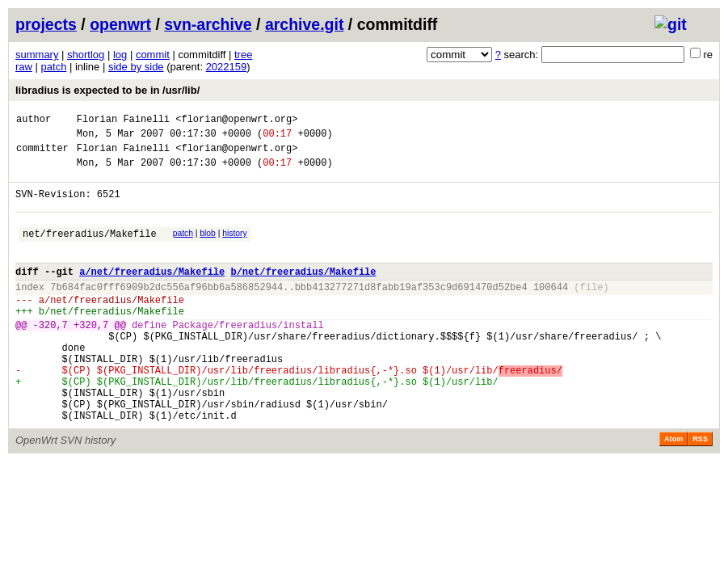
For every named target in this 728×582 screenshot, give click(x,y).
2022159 (227, 67)
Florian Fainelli (123, 121)
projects (46, 24)
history (234, 248)
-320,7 (50, 356)
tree (243, 55)
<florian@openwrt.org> (236, 121)
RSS (700, 490)
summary (37, 55)
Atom (673, 490)
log (120, 55)
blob (208, 248)
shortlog (86, 55)
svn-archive (208, 24)
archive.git (305, 24)
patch (54, 67)
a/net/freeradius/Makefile (152, 293)
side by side (136, 67)
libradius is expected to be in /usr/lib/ (107, 90)
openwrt (120, 24)
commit (153, 55)
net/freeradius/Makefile (90, 250)
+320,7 (91, 356)
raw (24, 67)
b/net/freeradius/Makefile (303, 293)
